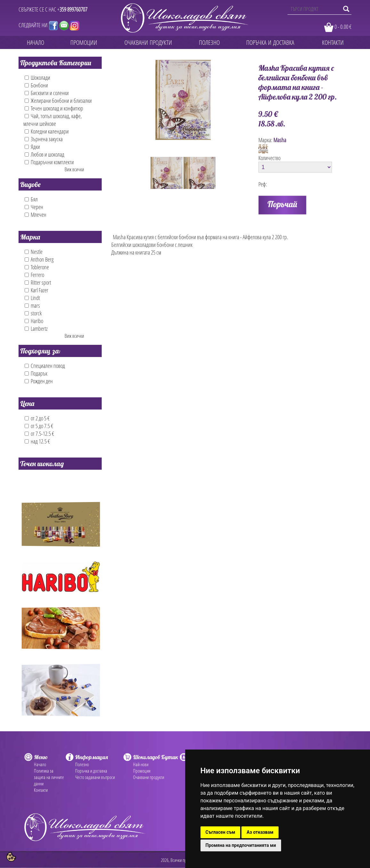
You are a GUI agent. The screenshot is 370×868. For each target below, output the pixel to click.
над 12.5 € (37, 441)
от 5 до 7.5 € (39, 426)
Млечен (35, 215)
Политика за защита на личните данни (49, 777)
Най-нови (141, 764)
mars (32, 305)
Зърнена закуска (44, 139)
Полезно (82, 764)
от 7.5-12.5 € (39, 434)
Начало (40, 764)
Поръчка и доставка (91, 771)
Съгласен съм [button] (220, 832)
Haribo (34, 321)
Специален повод (45, 366)
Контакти (41, 790)
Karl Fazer (36, 290)
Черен (34, 207)
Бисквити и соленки (47, 93)
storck (33, 313)
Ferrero (34, 275)
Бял (31, 199)
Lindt (32, 298)
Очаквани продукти (149, 777)
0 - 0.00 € (343, 27)
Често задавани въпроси (95, 777)
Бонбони (36, 85)
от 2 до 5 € (37, 418)
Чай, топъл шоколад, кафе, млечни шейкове (53, 120)
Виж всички (74, 169)
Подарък (36, 373)
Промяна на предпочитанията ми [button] (241, 845)
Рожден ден (39, 381)
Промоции (142, 771)
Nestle (34, 252)
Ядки (32, 147)
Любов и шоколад (44, 154)
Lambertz (36, 329)
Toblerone (37, 267)
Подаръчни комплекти (49, 162)
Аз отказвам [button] (260, 832)
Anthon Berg (39, 259)
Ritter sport (38, 282)
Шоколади (37, 77)
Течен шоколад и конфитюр (54, 108)
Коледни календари (47, 131)
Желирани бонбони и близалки (58, 101)
